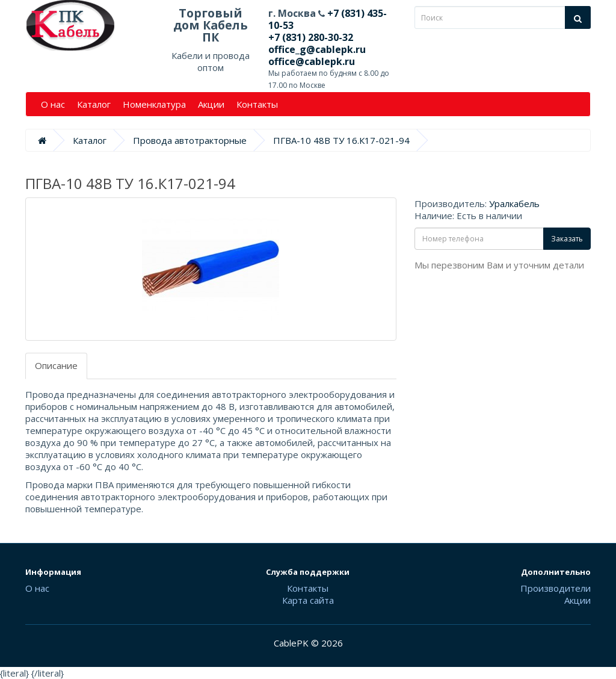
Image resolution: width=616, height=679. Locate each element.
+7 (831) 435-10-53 (328, 19)
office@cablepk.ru (312, 61)
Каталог (94, 104)
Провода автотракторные (190, 140)
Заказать (567, 239)
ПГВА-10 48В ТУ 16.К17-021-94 (341, 140)
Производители (556, 588)
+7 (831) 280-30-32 (311, 37)
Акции (211, 104)
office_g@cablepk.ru (317, 49)
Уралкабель (514, 203)
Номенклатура (154, 104)
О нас (53, 104)
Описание (56, 365)
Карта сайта (308, 600)
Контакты (257, 104)
